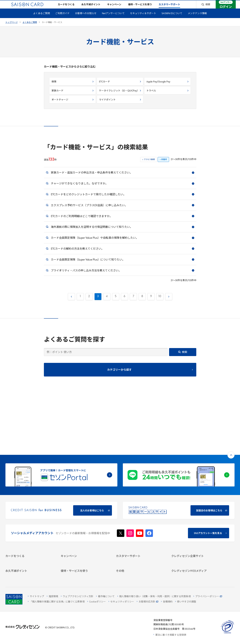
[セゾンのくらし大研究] (195, 561)
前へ (71, 301)
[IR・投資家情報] (195, 524)
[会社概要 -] (195, 510)
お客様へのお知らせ (86, 19)
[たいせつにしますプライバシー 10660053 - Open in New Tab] (227, 634)
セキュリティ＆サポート (143, 19)
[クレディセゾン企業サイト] (195, 506)
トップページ (12, 28)
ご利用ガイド (62, 19)
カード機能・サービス (52, 28)
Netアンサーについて (113, 19)
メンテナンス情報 (197, 19)
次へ (168, 301)
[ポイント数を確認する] (29, 575)
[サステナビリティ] (195, 519)
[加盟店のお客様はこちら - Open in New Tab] (179, 455)
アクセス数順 (149, 165)
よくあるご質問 (42, 19)
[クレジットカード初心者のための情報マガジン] (195, 547)
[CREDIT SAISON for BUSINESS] (61, 455)
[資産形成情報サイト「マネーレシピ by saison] (195, 555)
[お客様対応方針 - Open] (148, 602)
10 (160, 302)
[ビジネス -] (195, 515)
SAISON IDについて (172, 19)
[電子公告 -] (195, 528)
